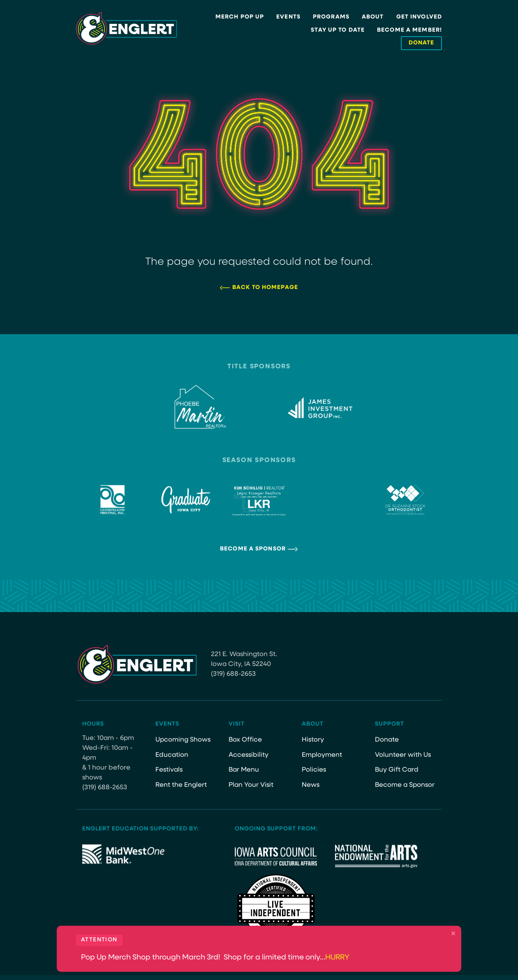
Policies (314, 770)
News (311, 785)
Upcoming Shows (183, 740)
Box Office (245, 740)
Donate (387, 740)
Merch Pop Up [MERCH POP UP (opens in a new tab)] (240, 17)
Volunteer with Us (403, 755)
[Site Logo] (127, 28)
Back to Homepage (265, 288)
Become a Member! (409, 30)
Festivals (169, 770)
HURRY (337, 958)
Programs (331, 17)
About (373, 17)
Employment (322, 755)
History (313, 740)
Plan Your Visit (251, 785)
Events (288, 17)
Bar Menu (244, 770)
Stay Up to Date (338, 30)
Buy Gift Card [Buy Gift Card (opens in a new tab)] (397, 770)
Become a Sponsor (253, 549)
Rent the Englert (181, 785)
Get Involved (419, 17)
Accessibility (249, 755)
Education (172, 755)
